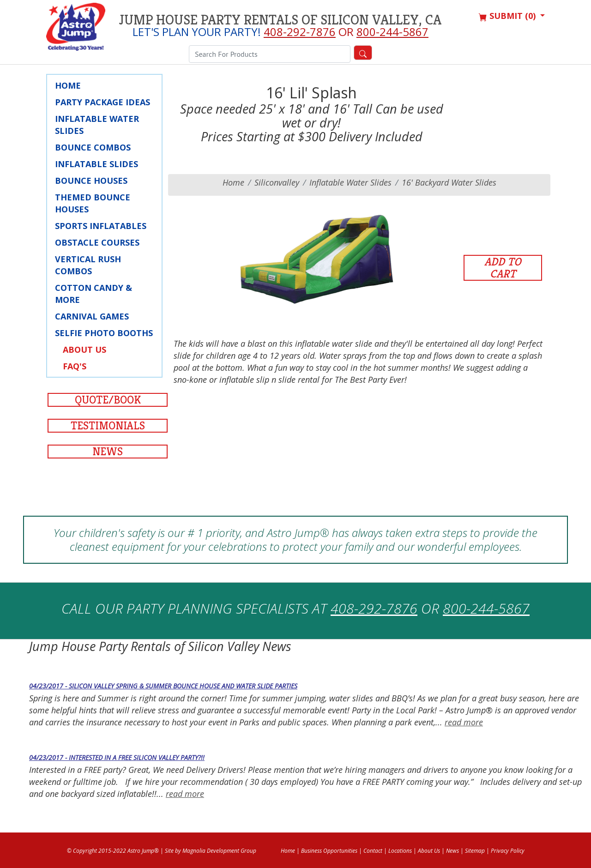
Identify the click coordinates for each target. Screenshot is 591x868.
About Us (84, 350)
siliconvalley (277, 182)
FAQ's (75, 366)
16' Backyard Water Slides (449, 182)
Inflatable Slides (96, 164)
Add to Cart (503, 268)
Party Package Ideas (103, 102)
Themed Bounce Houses (93, 203)
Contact (373, 851)
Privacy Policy (508, 851)
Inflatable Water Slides (97, 125)
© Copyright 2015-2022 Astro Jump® (113, 851)
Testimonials (108, 426)
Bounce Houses (91, 181)
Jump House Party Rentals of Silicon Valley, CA (280, 20)
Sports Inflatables (101, 226)
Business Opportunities (329, 851)
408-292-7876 (300, 32)
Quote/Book (108, 400)
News (108, 452)
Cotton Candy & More (93, 294)
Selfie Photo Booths (104, 333)
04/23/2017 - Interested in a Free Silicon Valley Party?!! (117, 757)
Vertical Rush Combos (88, 265)
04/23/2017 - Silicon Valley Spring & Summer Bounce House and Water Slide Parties (163, 686)
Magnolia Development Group (219, 851)
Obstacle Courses (97, 242)
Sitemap (475, 851)
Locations (400, 851)
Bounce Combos (93, 147)
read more (464, 722)
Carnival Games (92, 316)
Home (68, 85)
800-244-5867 (392, 32)
